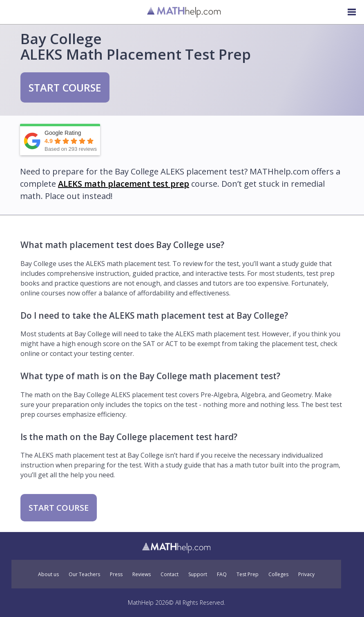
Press (116, 575)
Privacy (306, 575)
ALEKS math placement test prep (124, 184)
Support (198, 575)
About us (48, 575)
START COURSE (65, 87)
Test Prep (248, 575)
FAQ (222, 575)
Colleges (278, 575)
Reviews (142, 575)
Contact (170, 575)
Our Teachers (84, 575)
